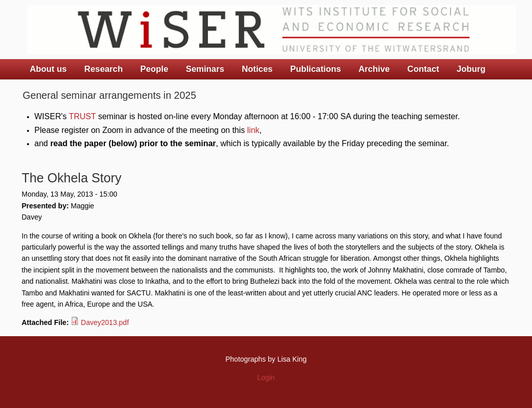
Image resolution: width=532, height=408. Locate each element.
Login (266, 377)
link (254, 130)
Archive (374, 69)
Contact (423, 69)
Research (104, 69)
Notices (257, 69)
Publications (316, 69)
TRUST (82, 116)
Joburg (471, 69)
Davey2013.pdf (105, 322)
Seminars (205, 69)
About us (49, 69)
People (155, 69)
